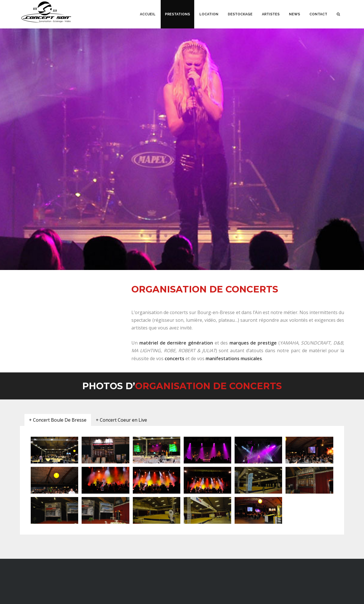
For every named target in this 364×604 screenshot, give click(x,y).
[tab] (58, 420)
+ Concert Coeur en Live (121, 420)
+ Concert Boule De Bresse (58, 420)
